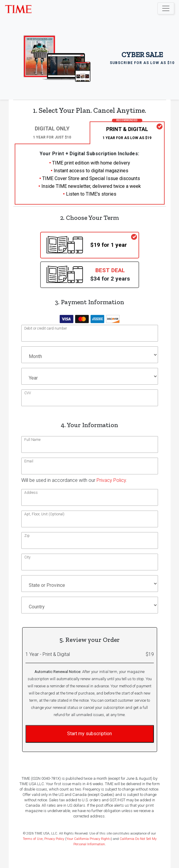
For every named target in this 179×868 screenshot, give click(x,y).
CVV (28, 393)
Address (31, 493)
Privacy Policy (111, 480)
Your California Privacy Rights (89, 839)
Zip (27, 536)
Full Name (32, 440)
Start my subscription (89, 734)
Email (29, 461)
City (27, 557)
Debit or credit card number (46, 328)
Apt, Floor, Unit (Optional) (44, 514)
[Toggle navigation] (166, 8)
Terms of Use (33, 839)
